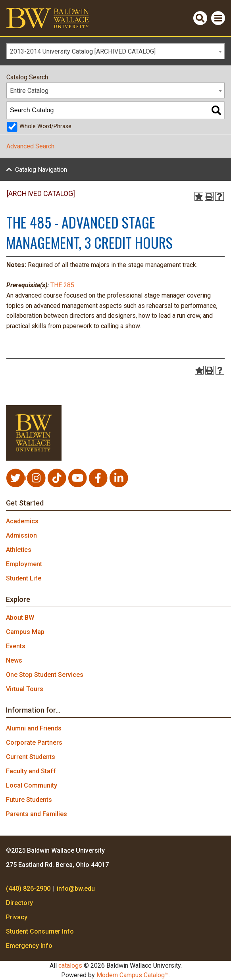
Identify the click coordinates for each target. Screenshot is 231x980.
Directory (19, 903)
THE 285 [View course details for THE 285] (62, 285)
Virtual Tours (25, 689)
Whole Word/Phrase (45, 126)
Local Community (32, 785)
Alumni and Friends (34, 728)
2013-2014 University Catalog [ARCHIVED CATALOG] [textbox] (83, 51)
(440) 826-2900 (28, 889)
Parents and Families (37, 814)
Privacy (17, 917)
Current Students (31, 757)
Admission (21, 535)
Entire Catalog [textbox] (29, 91)
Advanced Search (30, 146)
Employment (24, 564)
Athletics (19, 550)
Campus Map (25, 632)
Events (16, 646)
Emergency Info (29, 946)
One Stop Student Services (45, 675)
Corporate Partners (34, 743)
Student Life (24, 578)
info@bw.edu (76, 889)
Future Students (29, 800)
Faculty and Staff (31, 771)
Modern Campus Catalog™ (133, 975)
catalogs (70, 966)
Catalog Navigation (41, 170)
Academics (22, 521)
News (14, 660)
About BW (20, 618)
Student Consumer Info (40, 931)
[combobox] (115, 51)
